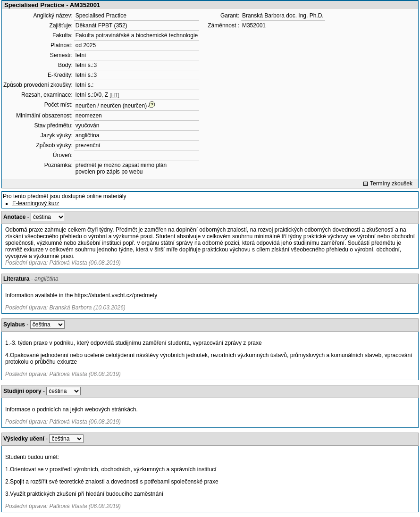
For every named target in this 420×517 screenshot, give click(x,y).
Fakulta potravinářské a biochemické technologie (137, 35)
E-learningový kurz (36, 203)
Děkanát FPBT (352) (101, 25)
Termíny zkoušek (391, 183)
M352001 (254, 25)
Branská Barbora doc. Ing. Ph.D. (283, 16)
